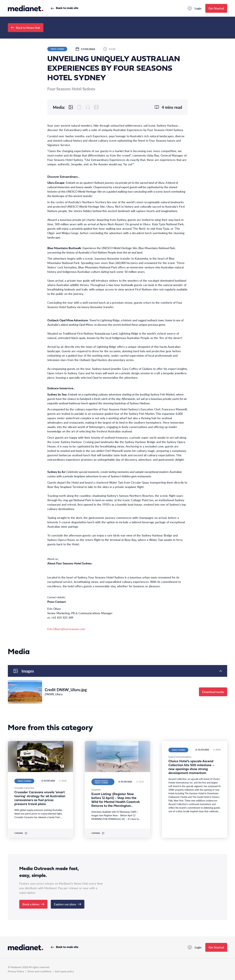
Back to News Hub (26, 28)
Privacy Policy (16, 971)
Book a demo (33, 904)
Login (194, 8)
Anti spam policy (64, 971)
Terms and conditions (39, 971)
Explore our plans (68, 904)
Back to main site (65, 8)
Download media (213, 692)
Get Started (216, 8)
